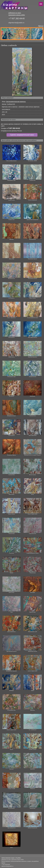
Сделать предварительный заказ (22, 135)
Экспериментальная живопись (16, 102)
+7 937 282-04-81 (14, 128)
